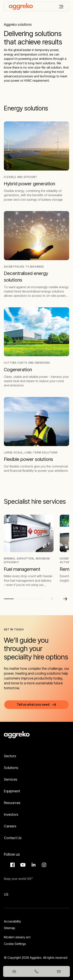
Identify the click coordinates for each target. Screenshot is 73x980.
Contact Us (13, 838)
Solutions (11, 768)
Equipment (12, 791)
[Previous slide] (53, 599)
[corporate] (21, 6)
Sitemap (10, 928)
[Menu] (61, 7)
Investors (11, 814)
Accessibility (12, 921)
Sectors (10, 756)
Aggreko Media (22, 865)
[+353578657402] (36, 971)
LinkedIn (33, 865)
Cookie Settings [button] (15, 944)
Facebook (12, 865)
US (6, 894)
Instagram (43, 865)
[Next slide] (65, 599)
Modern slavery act (17, 937)
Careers (10, 826)
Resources (12, 803)
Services (11, 779)
